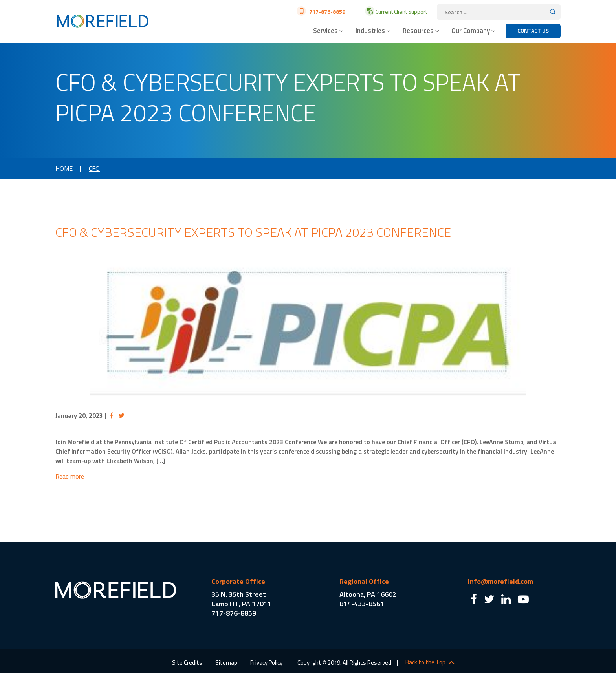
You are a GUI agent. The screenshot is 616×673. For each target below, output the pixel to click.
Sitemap (226, 663)
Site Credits (187, 663)
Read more (70, 476)
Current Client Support (401, 12)
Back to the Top (425, 662)
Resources (418, 31)
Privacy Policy (266, 663)
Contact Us (533, 30)
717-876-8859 (327, 12)
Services (325, 31)
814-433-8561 (362, 604)
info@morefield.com (500, 581)
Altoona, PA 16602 (368, 594)
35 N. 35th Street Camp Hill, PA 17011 (241, 599)
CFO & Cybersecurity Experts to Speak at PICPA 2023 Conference (253, 232)
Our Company (471, 31)
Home (64, 168)
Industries (370, 31)
